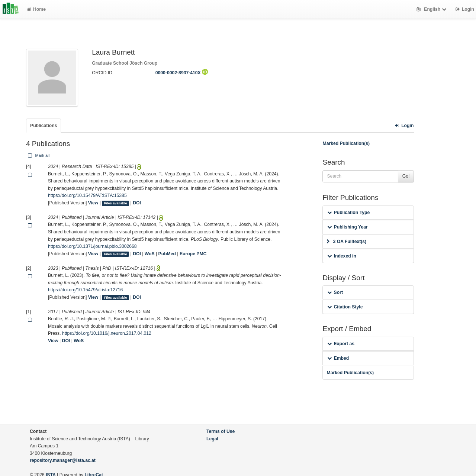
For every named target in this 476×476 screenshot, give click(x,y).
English (432, 9)
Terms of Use (221, 431)
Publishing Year (347, 227)
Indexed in (342, 256)
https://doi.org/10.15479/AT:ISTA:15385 (87, 195)
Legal (212, 439)
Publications (44, 126)
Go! (406, 176)
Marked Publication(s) (346, 143)
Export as (341, 344)
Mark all (38, 155)
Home (36, 9)
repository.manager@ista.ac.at (63, 460)
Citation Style (345, 307)
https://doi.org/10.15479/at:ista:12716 (85, 290)
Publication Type (348, 213)
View (93, 203)
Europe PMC (193, 254)
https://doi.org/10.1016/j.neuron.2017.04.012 (107, 333)
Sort (335, 292)
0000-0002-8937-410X (182, 73)
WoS (150, 254)
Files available (116, 203)
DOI (137, 203)
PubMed (167, 254)
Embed (338, 358)
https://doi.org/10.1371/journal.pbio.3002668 (92, 246)
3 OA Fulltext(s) (346, 242)
